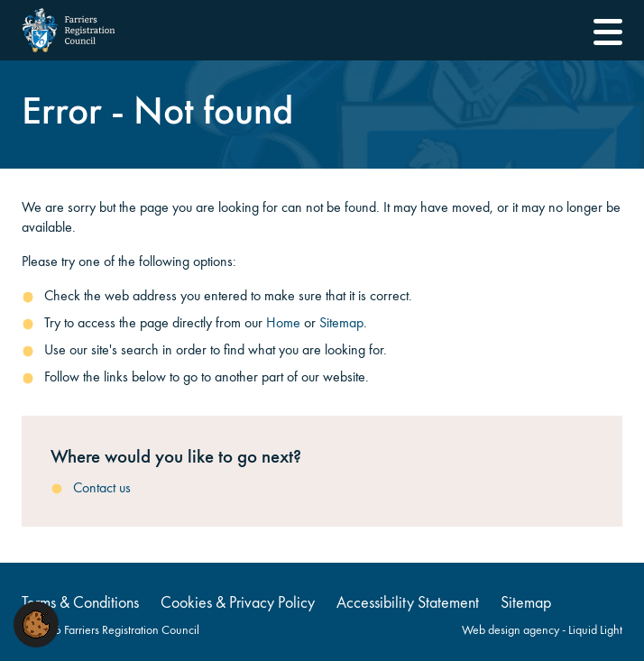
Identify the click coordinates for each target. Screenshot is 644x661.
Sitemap (341, 322)
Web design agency (512, 630)
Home (283, 322)
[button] (36, 623)
